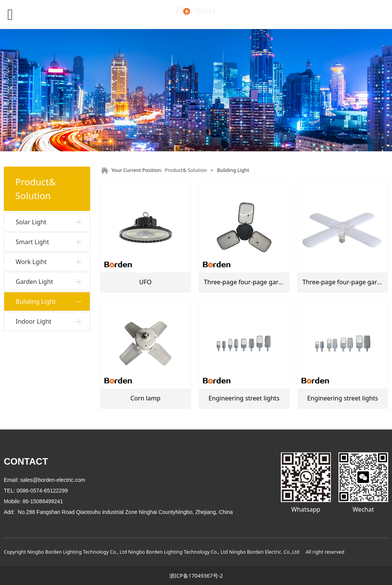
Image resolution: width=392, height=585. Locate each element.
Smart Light (32, 242)
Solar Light (31, 222)
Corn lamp (145, 398)
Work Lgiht (31, 262)
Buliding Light (36, 301)
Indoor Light (33, 321)
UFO (145, 282)
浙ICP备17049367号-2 (196, 576)
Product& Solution (186, 170)
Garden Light (34, 282)
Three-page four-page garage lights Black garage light (282, 282)
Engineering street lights (244, 398)
